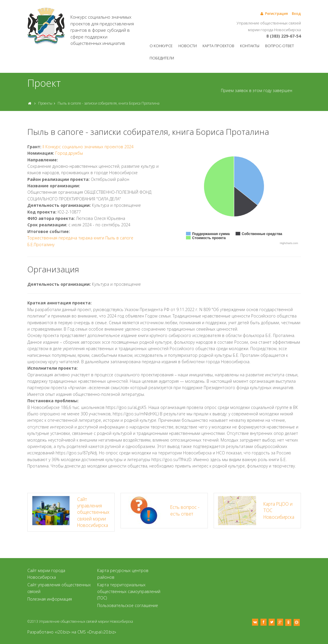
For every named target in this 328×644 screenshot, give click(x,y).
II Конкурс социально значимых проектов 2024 (88, 147)
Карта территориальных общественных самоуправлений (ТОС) (129, 591)
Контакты (250, 46)
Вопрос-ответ (280, 46)
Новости (188, 46)
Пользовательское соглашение (128, 605)
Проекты (45, 103)
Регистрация (274, 14)
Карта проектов (218, 46)
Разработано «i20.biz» (49, 632)
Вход (296, 14)
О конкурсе (161, 46)
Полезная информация (50, 599)
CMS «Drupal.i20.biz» (97, 632)
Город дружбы (69, 153)
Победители (162, 58)
